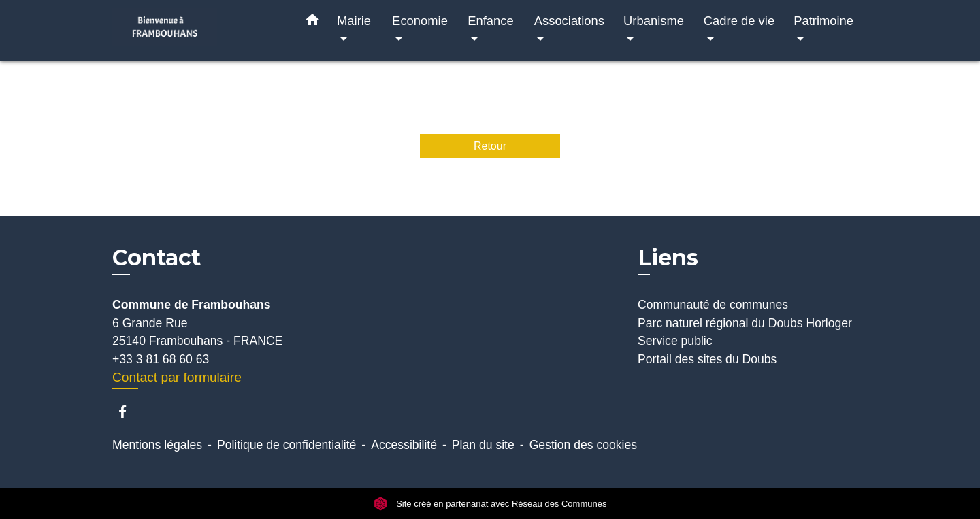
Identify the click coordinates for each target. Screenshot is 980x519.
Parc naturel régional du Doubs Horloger (745, 323)
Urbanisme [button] (654, 21)
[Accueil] (197, 30)
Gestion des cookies (583, 445)
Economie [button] (420, 21)
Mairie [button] (354, 21)
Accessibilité (404, 445)
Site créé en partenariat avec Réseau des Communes (490, 504)
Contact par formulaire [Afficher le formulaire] (177, 377)
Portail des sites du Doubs (707, 359)
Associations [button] (569, 21)
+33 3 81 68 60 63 (161, 359)
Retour (490, 146)
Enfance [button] (490, 21)
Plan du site (483, 445)
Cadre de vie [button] (739, 21)
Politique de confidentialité (287, 445)
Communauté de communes (713, 305)
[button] (312, 22)
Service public (675, 341)
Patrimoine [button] (823, 21)
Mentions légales (157, 445)
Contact (157, 258)
